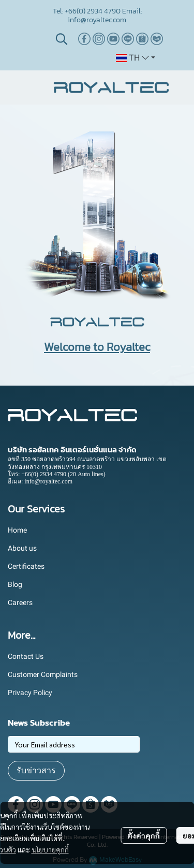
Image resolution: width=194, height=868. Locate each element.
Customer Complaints (43, 674)
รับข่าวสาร (36, 770)
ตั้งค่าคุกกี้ (144, 835)
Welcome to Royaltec (97, 347)
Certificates (26, 566)
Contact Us (26, 656)
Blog (15, 584)
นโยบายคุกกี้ (50, 849)
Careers (20, 602)
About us (22, 548)
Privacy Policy (30, 693)
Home (17, 530)
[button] (62, 39)
